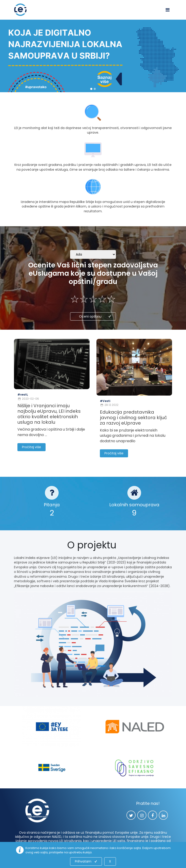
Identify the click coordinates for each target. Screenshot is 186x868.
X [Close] (110, 861)
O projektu (93, 545)
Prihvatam (86, 861)
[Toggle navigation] (167, 10)
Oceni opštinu (96, 316)
